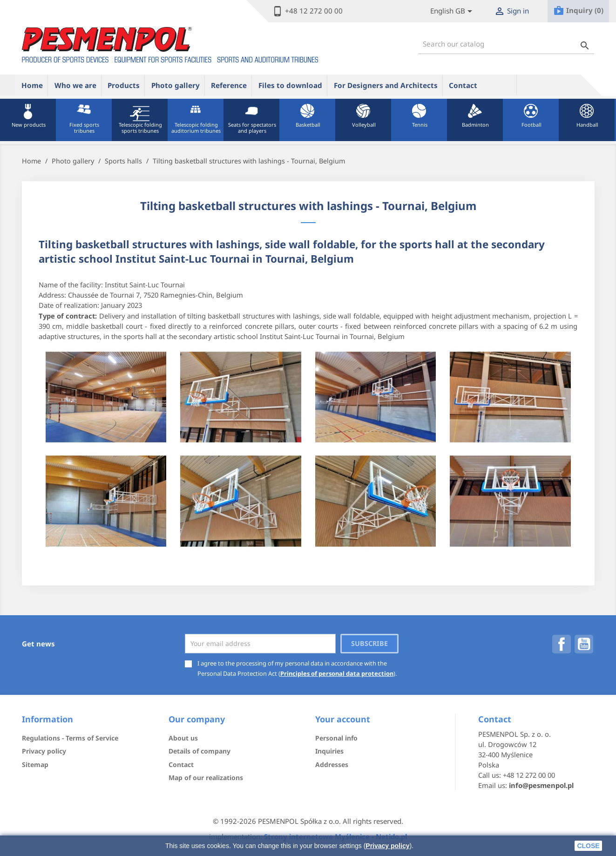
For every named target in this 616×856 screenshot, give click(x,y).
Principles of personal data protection (337, 673)
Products (124, 85)
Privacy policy (387, 846)
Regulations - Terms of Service (70, 738)
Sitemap (35, 764)
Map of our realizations (206, 778)
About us (183, 738)
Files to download (290, 85)
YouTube (584, 644)
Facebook (562, 644)
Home (32, 85)
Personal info (336, 738)
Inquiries (329, 751)
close (588, 846)
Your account (343, 719)
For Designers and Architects (386, 85)
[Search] (506, 44)
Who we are (75, 85)
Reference (229, 85)
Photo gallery (176, 85)
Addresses (332, 764)
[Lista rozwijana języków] (453, 11)
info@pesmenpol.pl (541, 785)
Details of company (200, 751)
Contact (463, 85)
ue (500, 85)
